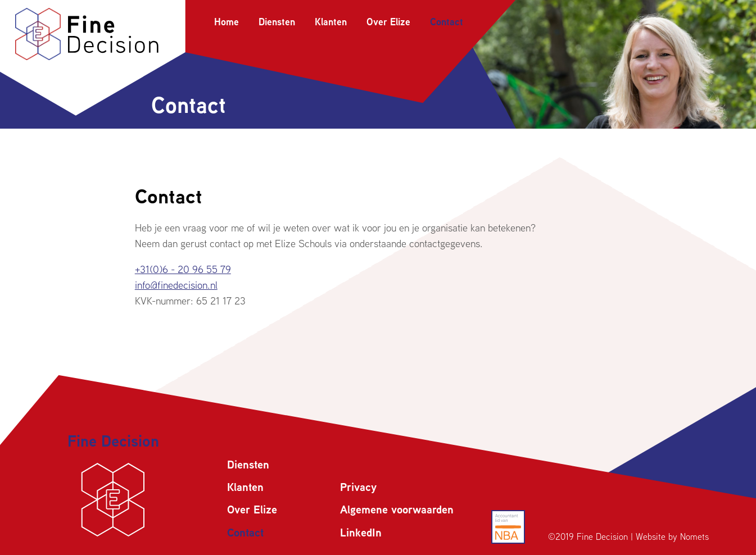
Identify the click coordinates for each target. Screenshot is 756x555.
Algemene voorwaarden (397, 509)
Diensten (277, 22)
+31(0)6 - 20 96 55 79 (183, 269)
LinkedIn (361, 532)
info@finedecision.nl (176, 285)
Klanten (331, 22)
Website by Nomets (672, 537)
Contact (447, 22)
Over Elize (388, 22)
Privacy (358, 487)
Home (227, 22)
